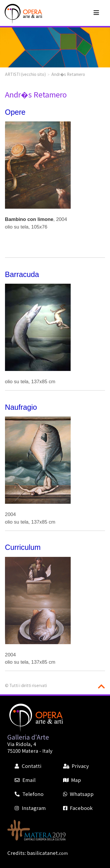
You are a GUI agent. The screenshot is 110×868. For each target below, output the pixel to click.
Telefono (29, 794)
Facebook (78, 808)
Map (72, 780)
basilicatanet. (47, 853)
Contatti (28, 766)
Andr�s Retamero (68, 74)
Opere (15, 112)
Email (25, 780)
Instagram (30, 808)
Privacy (76, 766)
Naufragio (21, 407)
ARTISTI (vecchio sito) (25, 74)
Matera (30, 751)
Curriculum (23, 547)
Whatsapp (78, 794)
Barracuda (22, 274)
